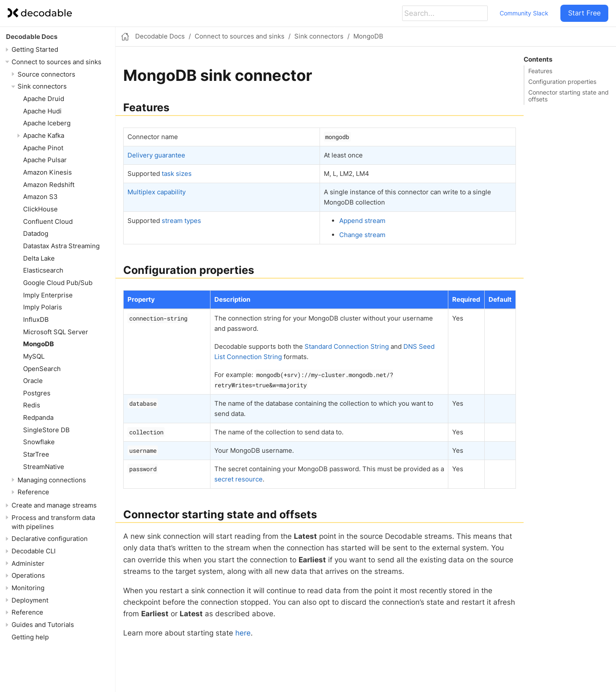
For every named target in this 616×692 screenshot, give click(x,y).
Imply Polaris (43, 307)
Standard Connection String (347, 346)
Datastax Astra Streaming (61, 246)
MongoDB (38, 344)
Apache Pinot (43, 148)
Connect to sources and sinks (56, 62)
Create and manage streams (54, 505)
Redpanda (38, 417)
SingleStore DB (46, 430)
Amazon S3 (40, 197)
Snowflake (39, 442)
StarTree (36, 454)
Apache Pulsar (45, 160)
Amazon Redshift (49, 185)
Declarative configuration (50, 539)
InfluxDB (36, 319)
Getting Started (35, 49)
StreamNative (44, 467)
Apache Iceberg (47, 123)
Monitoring (28, 588)
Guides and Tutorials (43, 625)
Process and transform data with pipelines (53, 522)
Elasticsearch (43, 270)
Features (540, 71)
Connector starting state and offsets (569, 96)
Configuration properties (562, 82)
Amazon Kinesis (47, 172)
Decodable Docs (32, 37)
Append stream (362, 221)
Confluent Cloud (48, 221)
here (243, 633)
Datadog (36, 233)
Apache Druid (44, 99)
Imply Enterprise (48, 295)
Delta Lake (39, 258)
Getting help (30, 637)
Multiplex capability (157, 192)
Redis (32, 405)
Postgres (37, 393)
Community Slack (524, 13)
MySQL (34, 356)
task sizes (177, 174)
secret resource (238, 479)
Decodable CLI (34, 551)
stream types (181, 221)
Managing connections (52, 480)
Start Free (584, 13)
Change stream (362, 235)
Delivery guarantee (156, 155)
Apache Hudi (42, 111)
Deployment (30, 600)
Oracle (33, 381)
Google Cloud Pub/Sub (58, 283)
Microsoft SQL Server (56, 332)
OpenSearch (42, 369)
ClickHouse (40, 209)
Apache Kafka (44, 135)
